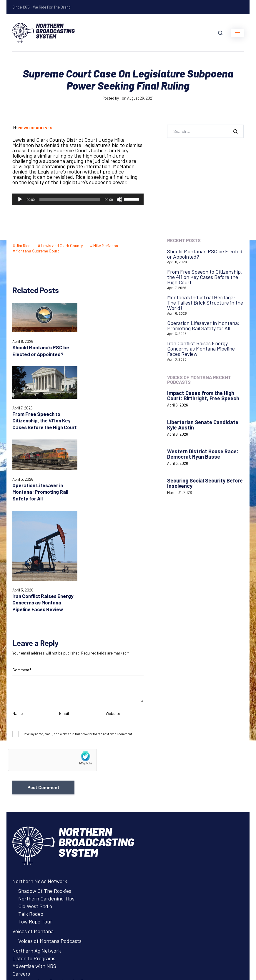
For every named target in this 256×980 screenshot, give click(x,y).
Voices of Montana (33, 804)
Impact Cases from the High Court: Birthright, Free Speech (203, 396)
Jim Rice (23, 246)
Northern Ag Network (37, 823)
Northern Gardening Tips (46, 771)
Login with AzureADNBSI (40, 942)
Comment (22, 542)
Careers (21, 846)
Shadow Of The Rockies (45, 763)
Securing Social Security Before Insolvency (205, 483)
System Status (29, 895)
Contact (21, 888)
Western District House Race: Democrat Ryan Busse (203, 454)
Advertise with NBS (34, 838)
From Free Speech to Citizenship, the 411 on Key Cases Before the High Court (205, 277)
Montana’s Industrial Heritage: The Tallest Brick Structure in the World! (205, 303)
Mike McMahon (106, 246)
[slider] (70, 199)
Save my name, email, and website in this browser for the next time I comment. (78, 606)
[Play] (20, 199)
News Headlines (35, 128)
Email (64, 586)
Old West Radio (35, 779)
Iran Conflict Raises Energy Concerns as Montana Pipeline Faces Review (109, 472)
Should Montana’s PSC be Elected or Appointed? (205, 254)
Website (113, 586)
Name (18, 586)
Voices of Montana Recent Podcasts (199, 380)
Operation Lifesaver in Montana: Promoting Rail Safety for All (40, 431)
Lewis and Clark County (62, 246)
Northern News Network (40, 753)
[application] (78, 199)
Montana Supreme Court (37, 251)
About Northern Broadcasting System (55, 854)
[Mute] (119, 199)
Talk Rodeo (31, 786)
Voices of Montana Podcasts (50, 813)
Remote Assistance (34, 903)
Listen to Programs (34, 831)
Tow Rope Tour (35, 794)
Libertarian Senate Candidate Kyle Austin (203, 425)
